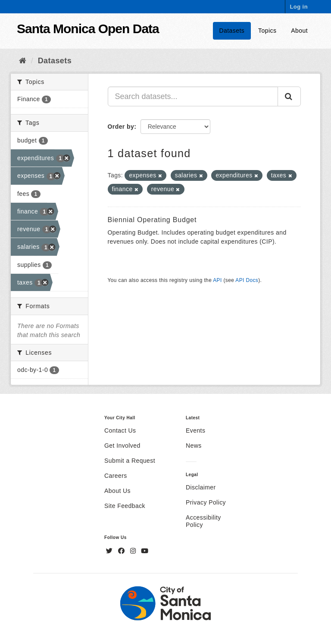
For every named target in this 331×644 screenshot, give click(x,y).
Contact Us (120, 430)
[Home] (23, 61)
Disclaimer (201, 487)
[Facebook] (122, 551)
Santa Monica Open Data (88, 29)
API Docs (247, 280)
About (299, 31)
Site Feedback (125, 506)
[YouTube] (145, 551)
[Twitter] (110, 551)
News (194, 446)
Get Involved (122, 446)
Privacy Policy (206, 502)
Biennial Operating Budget (152, 220)
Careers (116, 476)
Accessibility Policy (203, 521)
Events (195, 430)
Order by (121, 127)
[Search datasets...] (193, 96)
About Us (117, 491)
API (217, 280)
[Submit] (289, 96)
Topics (267, 31)
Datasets (232, 31)
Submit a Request (130, 461)
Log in (299, 7)
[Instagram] (134, 551)
